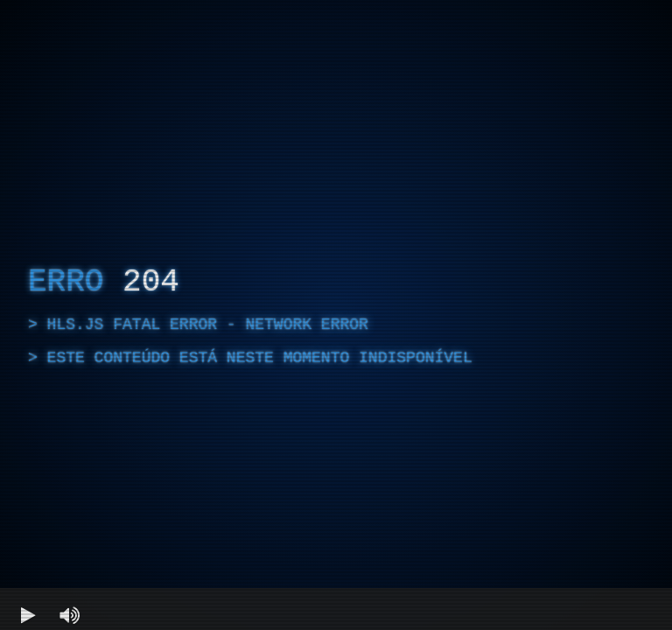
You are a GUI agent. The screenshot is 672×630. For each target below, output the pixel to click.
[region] (336, 315)
